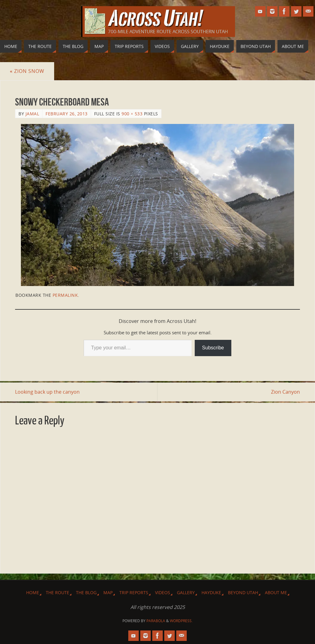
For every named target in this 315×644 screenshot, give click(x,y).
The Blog (86, 592)
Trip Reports (134, 592)
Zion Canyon (285, 392)
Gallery (186, 592)
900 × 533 (132, 114)
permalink (65, 295)
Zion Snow (27, 71)
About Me (276, 592)
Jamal (32, 114)
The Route (58, 592)
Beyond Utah (243, 592)
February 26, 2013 (67, 114)
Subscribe (213, 348)
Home (33, 592)
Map (108, 592)
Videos (163, 592)
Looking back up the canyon (47, 392)
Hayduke (211, 592)
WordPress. (181, 621)
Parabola (156, 621)
